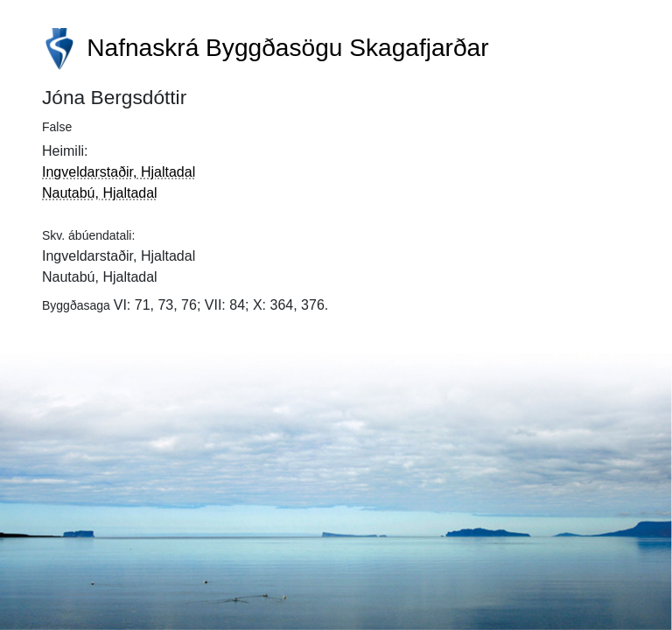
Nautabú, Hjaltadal (100, 193)
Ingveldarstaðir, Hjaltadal (119, 172)
